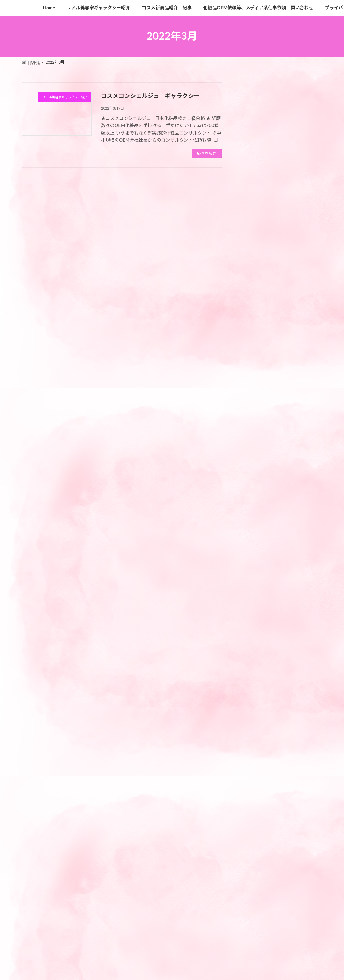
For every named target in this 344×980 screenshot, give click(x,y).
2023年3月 (254, 858)
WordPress (114, 969)
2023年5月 (254, 832)
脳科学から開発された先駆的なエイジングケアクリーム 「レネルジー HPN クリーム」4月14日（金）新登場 (297, 435)
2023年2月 (254, 871)
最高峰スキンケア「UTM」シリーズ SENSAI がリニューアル (297, 304)
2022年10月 (255, 911)
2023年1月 (254, 884)
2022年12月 (255, 897)
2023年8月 (254, 818)
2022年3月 (254, 924)
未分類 (250, 771)
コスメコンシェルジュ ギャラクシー (150, 96)
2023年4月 (254, 845)
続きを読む (207, 153)
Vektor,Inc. (230, 969)
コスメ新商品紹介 (261, 731)
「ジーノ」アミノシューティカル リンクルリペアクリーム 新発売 (296, 514)
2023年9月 (254, 806)
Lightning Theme (147, 969)
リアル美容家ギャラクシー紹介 (275, 744)
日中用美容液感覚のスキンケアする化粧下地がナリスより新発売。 (296, 599)
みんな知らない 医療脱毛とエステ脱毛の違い (296, 343)
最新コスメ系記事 (261, 757)
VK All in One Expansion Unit (190, 969)
